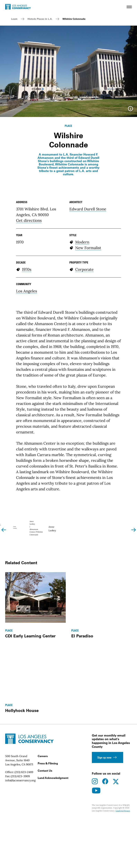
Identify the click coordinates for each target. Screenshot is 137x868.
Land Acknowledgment (53, 844)
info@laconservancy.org (20, 846)
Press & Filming (48, 829)
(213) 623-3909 (20, 842)
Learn (14, 19)
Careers (43, 822)
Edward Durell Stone (88, 209)
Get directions (29, 220)
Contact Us (45, 836)
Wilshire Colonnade (74, 19)
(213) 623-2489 (24, 838)
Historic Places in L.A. (40, 19)
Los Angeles (27, 291)
